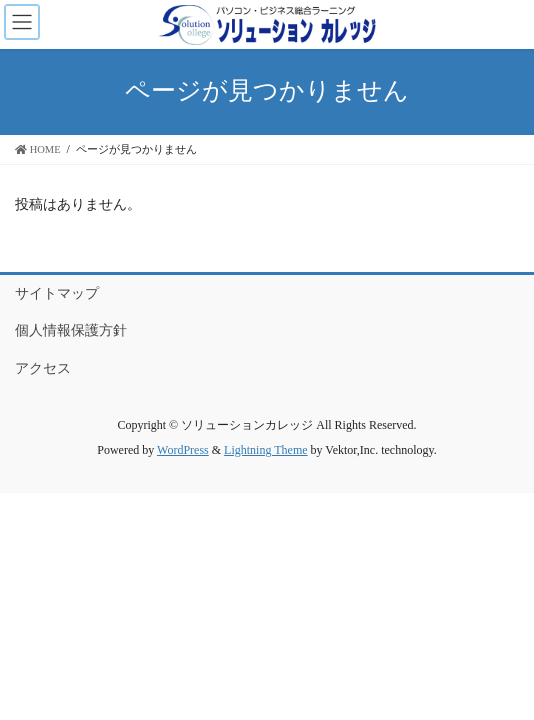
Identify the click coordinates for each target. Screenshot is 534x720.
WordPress (183, 450)
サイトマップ (57, 293)
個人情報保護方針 (71, 330)
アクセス (43, 368)
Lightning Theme (265, 450)
